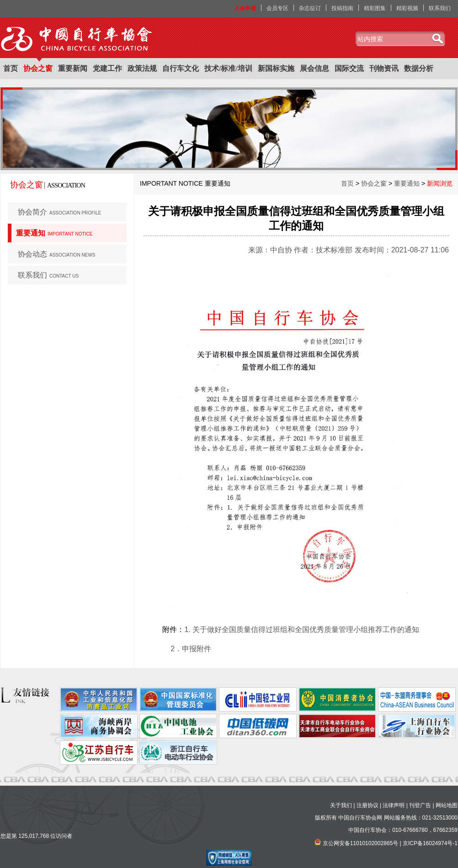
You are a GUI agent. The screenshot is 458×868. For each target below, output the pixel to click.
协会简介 (59, 212)
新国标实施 (276, 68)
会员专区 (277, 8)
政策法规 (142, 68)
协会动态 (56, 254)
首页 (11, 68)
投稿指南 (342, 8)
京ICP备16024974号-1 (430, 843)
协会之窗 (38, 68)
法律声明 (394, 805)
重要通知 (54, 233)
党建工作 (107, 68)
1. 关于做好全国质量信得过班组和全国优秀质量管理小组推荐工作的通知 (302, 630)
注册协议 (367, 805)
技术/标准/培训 (228, 68)
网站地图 (447, 805)
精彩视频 (407, 8)
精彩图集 (375, 8)
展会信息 (314, 68)
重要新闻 (73, 68)
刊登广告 (420, 805)
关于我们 (341, 805)
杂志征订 (310, 8)
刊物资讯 (384, 68)
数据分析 (419, 68)
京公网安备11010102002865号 (360, 843)
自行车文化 (181, 68)
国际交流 (349, 68)
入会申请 (245, 8)
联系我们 (440, 8)
